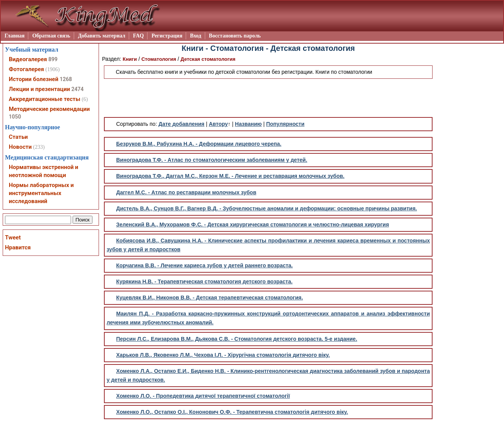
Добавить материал (102, 36)
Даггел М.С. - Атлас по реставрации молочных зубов (186, 192)
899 (53, 59)
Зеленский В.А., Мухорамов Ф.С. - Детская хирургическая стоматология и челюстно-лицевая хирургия (253, 225)
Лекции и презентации (39, 89)
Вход (195, 36)
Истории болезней (34, 79)
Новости (20, 147)
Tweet (13, 238)
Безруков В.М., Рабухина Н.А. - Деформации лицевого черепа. (199, 144)
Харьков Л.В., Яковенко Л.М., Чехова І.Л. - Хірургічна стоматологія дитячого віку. (223, 355)
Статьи (18, 137)
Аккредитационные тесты (45, 99)
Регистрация (167, 36)
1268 (66, 79)
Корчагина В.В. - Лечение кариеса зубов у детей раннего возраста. (204, 265)
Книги (130, 59)
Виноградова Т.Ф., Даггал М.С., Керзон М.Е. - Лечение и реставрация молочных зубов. (230, 176)
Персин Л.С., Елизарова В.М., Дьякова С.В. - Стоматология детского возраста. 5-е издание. (237, 339)
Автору (218, 124)
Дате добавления (182, 124)
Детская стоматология (208, 59)
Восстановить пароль (235, 36)
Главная (15, 36)
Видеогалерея (28, 59)
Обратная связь (51, 36)
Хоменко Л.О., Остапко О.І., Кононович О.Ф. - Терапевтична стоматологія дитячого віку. (232, 412)
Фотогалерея (26, 69)
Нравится (18, 247)
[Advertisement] (268, 98)
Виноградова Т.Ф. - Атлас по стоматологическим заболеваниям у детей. (212, 160)
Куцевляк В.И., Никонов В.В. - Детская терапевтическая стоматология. (210, 298)
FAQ (139, 36)
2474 (78, 89)
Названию (248, 124)
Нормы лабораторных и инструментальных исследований (41, 193)
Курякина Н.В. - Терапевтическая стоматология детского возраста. (204, 281)
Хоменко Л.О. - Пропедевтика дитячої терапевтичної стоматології (203, 396)
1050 (15, 117)
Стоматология (159, 59)
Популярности (285, 124)
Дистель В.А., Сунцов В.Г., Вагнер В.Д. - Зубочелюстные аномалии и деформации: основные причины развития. (267, 208)
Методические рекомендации (49, 109)
